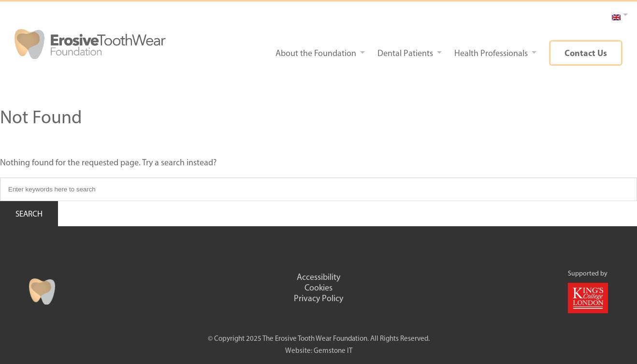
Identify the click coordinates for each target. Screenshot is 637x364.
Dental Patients (405, 53)
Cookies (318, 288)
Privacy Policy (318, 298)
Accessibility (318, 277)
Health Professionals (491, 53)
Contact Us (586, 53)
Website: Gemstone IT (319, 350)
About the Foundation (316, 53)
